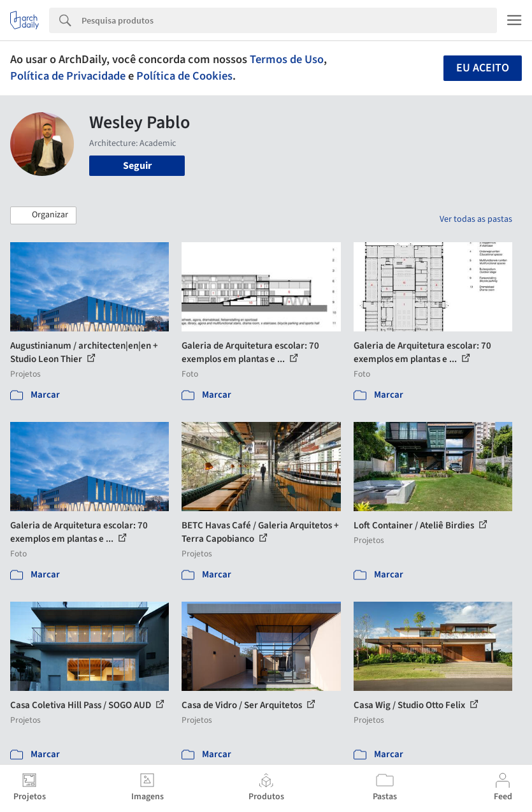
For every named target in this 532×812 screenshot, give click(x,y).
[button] (43, 215)
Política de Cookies (184, 76)
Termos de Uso (287, 59)
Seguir (137, 166)
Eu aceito (483, 68)
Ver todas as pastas (476, 219)
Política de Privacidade (68, 76)
